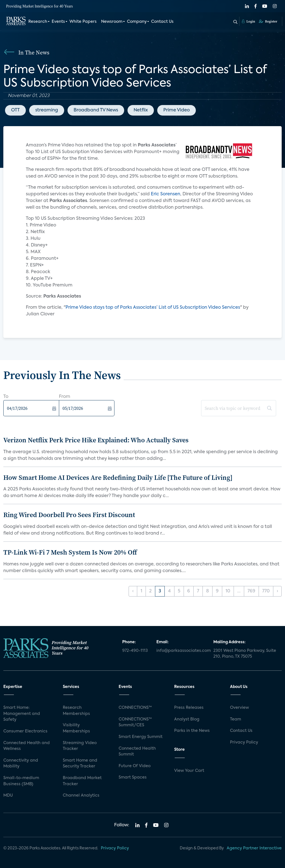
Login (248, 21)
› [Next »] (277, 591)
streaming (47, 110)
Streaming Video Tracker (80, 746)
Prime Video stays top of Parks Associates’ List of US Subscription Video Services (153, 308)
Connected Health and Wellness (27, 746)
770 (266, 591)
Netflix (141, 110)
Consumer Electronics (25, 731)
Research (38, 22)
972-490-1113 (135, 651)
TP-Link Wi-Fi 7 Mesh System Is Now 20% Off (70, 552)
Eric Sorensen (165, 194)
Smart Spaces (133, 777)
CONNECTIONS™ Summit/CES (135, 722)
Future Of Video (135, 766)
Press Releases (189, 708)
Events (58, 22)
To (6, 397)
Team (236, 719)
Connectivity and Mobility (21, 764)
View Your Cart (189, 771)
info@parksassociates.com (182, 651)
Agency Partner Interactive (254, 848)
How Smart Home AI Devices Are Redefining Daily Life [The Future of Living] (118, 477)
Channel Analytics (81, 795)
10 (228, 591)
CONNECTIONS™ (135, 708)
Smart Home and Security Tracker (80, 764)
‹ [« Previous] (133, 591)
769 (251, 591)
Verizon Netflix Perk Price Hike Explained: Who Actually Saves (96, 440)
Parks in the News (192, 731)
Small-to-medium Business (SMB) (21, 781)
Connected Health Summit (137, 752)
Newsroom (112, 22)
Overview (239, 708)
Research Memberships (76, 711)
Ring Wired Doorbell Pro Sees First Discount (69, 515)
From (65, 397)
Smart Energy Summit (141, 737)
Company (137, 22)
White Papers (83, 22)
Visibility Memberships (76, 728)
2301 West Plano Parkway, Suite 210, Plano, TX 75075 (245, 654)
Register (268, 21)
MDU (8, 795)
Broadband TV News (96, 110)
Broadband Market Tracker (82, 781)
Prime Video (177, 110)
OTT (15, 110)
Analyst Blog (187, 719)
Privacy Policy (244, 742)
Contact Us (162, 22)
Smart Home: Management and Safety (22, 714)
